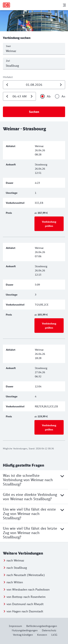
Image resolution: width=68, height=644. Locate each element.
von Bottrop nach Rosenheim (26, 597)
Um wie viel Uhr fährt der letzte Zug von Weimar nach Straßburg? (34, 533)
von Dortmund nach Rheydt (25, 604)
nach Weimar (15, 560)
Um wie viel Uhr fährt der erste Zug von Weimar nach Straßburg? (34, 513)
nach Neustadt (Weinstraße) (26, 575)
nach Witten (15, 582)
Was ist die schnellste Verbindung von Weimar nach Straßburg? (34, 480)
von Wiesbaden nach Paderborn (28, 589)
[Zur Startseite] (7, 5)
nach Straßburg (17, 568)
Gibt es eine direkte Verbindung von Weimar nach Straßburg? (34, 497)
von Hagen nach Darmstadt (25, 611)
